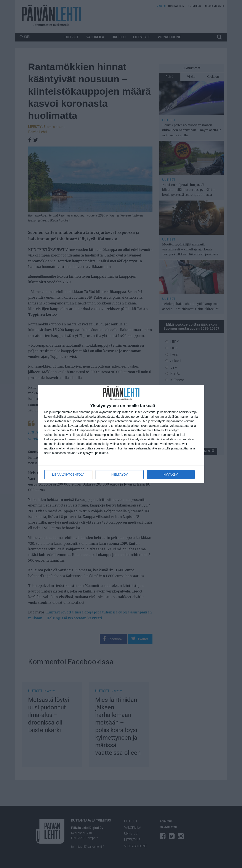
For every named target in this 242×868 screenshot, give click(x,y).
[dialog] (121, 434)
